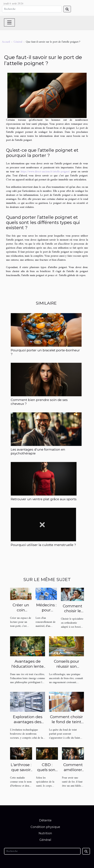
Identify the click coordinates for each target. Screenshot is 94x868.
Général (18, 42)
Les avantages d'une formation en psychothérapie (38, 451)
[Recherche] (32, 9)
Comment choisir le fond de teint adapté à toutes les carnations (66, 724)
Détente (45, 820)
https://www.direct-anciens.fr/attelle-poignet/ (45, 172)
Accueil (6, 42)
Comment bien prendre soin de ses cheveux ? (39, 402)
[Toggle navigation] (9, 22)
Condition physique (45, 827)
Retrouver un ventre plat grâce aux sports (44, 499)
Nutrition (45, 833)
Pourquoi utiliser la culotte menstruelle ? (43, 545)
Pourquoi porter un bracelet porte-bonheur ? (45, 352)
